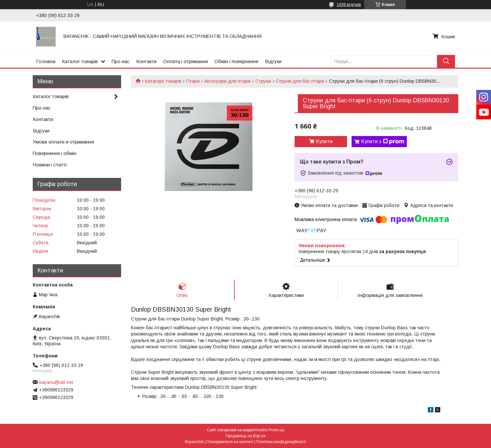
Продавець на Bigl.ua (245, 436)
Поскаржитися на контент (230, 442)
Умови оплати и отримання (63, 142)
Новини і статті (50, 165)
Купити (324, 141)
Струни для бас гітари (300, 81)
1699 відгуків (349, 5)
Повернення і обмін (55, 153)
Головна (46, 61)
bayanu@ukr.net (56, 382)
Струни (263, 81)
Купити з (383, 142)
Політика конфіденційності (281, 442)
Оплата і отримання (185, 61)
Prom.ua (276, 430)
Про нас (121, 61)
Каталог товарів (80, 61)
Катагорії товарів (163, 81)
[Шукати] (446, 61)
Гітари (193, 81)
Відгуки (273, 61)
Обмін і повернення (236, 61)
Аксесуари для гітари (227, 81)
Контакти (146, 61)
